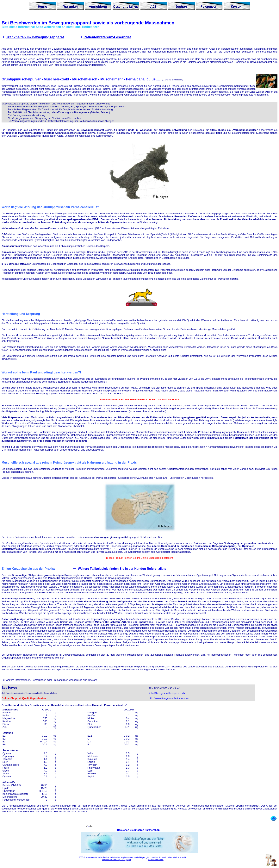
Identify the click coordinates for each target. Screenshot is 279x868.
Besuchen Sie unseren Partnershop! (139, 830)
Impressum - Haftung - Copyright (116, 860)
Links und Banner (156, 860)
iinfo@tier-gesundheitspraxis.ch (167, 693)
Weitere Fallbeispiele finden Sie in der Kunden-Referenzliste (122, 569)
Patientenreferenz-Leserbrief (107, 37)
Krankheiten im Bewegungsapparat (35, 37)
